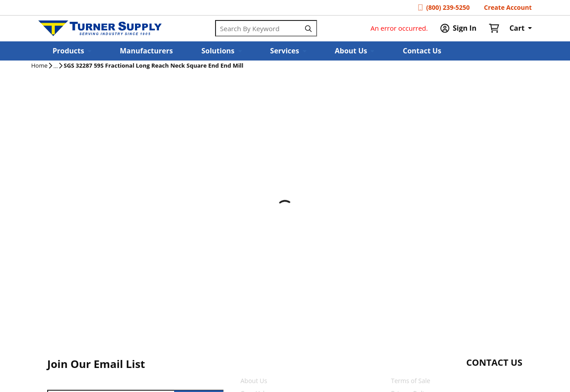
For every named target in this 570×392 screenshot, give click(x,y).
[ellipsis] (56, 66)
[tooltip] (56, 66)
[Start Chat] (486, 380)
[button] (72, 51)
